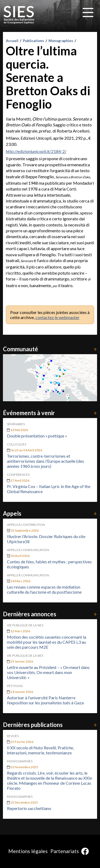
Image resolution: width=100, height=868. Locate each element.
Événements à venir (50, 413)
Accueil (12, 41)
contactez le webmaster (57, 317)
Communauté (50, 349)
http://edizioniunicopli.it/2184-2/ (36, 151)
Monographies (61, 41)
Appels (50, 513)
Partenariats (65, 851)
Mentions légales (28, 851)
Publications (33, 41)
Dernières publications (50, 725)
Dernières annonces (50, 614)
